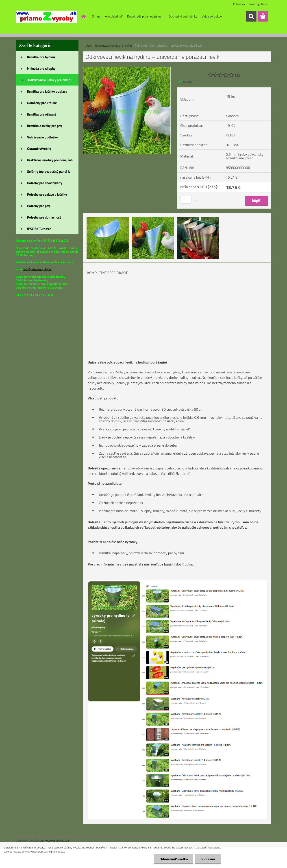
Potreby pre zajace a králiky (47, 194)
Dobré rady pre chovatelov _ (146, 16)
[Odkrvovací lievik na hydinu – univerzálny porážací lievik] (127, 69)
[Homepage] (83, 16)
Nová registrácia (258, 4)
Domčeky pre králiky (42, 103)
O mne (96, 16)
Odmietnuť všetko (174, 859)
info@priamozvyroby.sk (37, 269)
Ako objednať (114, 16)
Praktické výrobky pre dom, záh (50, 160)
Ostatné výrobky (39, 149)
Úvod (89, 46)
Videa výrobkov (212, 16)
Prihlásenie (239, 4)
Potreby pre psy (39, 206)
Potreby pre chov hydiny (45, 183)
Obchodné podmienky (183, 16)
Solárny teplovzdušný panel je (49, 172)
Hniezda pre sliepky (41, 69)
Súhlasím (208, 859)
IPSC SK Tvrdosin (39, 229)
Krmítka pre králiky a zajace (47, 91)
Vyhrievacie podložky (42, 137)
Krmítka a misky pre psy (45, 126)
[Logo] (47, 17)
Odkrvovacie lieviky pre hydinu (50, 80)
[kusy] (186, 200)
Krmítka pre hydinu (41, 57)
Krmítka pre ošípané (42, 114)
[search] (251, 16)
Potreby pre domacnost (44, 217)
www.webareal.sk (57, 841)
